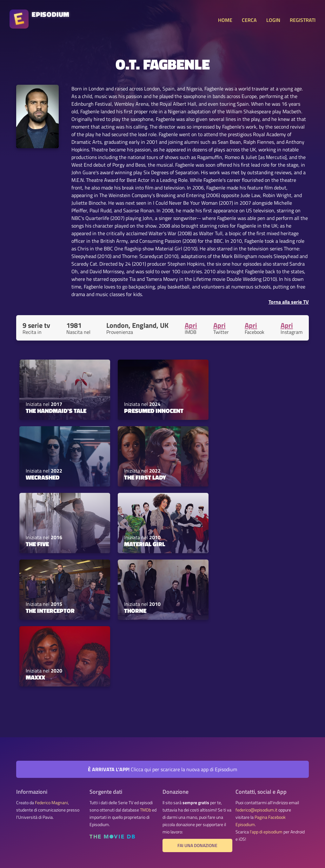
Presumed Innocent (154, 411)
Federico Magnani (51, 803)
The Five (37, 544)
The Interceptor (50, 611)
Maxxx (35, 677)
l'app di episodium (266, 832)
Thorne (135, 611)
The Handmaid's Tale (56, 411)
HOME (225, 20)
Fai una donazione (197, 845)
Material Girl (145, 544)
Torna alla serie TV (289, 302)
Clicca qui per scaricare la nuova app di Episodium (162, 769)
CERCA (249, 20)
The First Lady (145, 477)
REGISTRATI (303, 20)
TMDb (146, 810)
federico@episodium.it (256, 810)
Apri (191, 325)
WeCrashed (43, 477)
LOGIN (273, 20)
